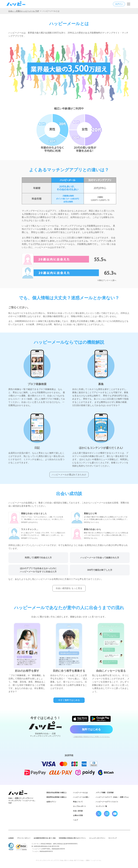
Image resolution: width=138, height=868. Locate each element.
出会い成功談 (78, 811)
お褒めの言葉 (78, 815)
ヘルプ (75, 820)
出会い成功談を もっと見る (69, 588)
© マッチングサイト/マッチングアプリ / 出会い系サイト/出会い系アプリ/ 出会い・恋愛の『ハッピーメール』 (69, 860)
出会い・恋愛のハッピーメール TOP (24, 11)
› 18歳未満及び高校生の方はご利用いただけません (91, 737)
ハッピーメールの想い (81, 797)
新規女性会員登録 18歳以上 (57, 793)
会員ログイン (51, 802)
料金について (78, 802)
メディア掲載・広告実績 (105, 793)
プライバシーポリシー (24, 838)
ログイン (119, 4)
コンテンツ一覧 (101, 806)
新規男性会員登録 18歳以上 (57, 797)
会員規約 (11, 838)
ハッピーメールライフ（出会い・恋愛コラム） (113, 797)
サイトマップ (113, 838)
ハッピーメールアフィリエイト (107, 802)
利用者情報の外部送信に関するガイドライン (72, 838)
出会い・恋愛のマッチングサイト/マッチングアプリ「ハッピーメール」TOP (22, 801)
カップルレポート (80, 806)
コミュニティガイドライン (97, 838)
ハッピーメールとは (80, 793)
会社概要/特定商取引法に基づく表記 (45, 838)
